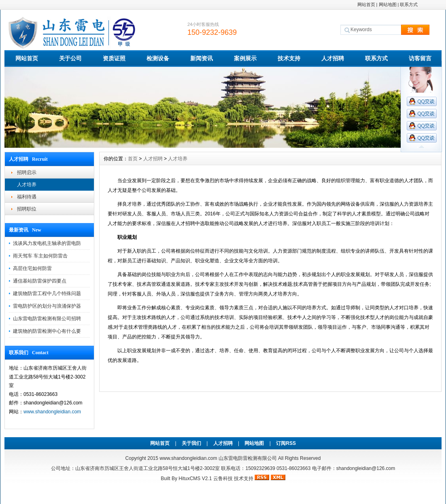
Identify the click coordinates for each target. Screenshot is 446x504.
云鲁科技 (223, 478)
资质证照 (114, 58)
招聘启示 (27, 172)
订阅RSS (286, 443)
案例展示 (245, 58)
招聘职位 (27, 209)
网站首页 (366, 4)
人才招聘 (333, 58)
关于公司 (70, 58)
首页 (133, 159)
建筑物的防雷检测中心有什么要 (47, 331)
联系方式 (409, 4)
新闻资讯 (202, 58)
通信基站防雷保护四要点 (40, 281)
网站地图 (388, 4)
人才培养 (27, 185)
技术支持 (289, 58)
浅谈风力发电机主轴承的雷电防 (47, 243)
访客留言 (420, 58)
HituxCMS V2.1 (195, 478)
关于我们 (191, 443)
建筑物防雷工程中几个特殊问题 (47, 293)
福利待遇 (27, 197)
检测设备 (158, 58)
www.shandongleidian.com (52, 412)
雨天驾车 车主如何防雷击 (40, 256)
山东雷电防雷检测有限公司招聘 (47, 319)
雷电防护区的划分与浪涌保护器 (47, 306)
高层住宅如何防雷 (32, 268)
